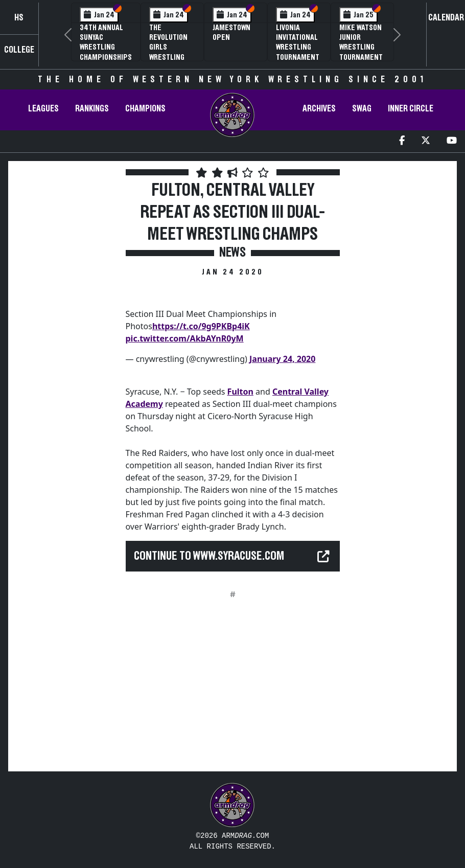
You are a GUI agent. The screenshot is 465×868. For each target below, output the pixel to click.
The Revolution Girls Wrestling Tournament (171, 47)
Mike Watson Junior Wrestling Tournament (361, 42)
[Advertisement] (66, 347)
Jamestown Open (231, 32)
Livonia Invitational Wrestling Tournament (298, 42)
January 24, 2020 (282, 359)
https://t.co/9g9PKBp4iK (201, 326)
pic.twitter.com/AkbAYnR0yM (185, 338)
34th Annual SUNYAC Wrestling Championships (106, 42)
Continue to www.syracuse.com (209, 556)
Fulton (240, 392)
